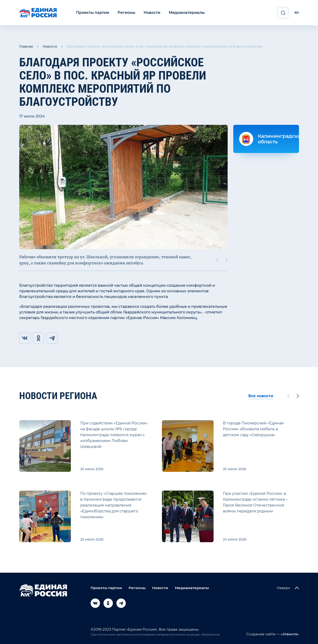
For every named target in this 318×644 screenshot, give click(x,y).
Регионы (126, 13)
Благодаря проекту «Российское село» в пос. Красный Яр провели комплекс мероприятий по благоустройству (165, 46)
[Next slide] (226, 260)
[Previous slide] (217, 260)
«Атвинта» (289, 634)
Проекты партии (93, 13)
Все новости (261, 396)
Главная (26, 46)
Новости (152, 13)
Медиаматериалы (187, 13)
